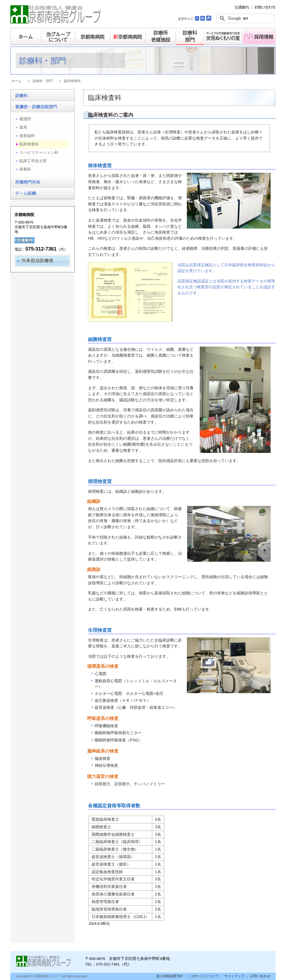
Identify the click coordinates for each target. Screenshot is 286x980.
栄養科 (25, 169)
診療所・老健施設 (161, 37)
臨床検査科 (29, 144)
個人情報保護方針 (170, 976)
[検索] (245, 18)
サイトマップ (234, 976)
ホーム (26, 37)
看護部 (25, 119)
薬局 (23, 127)
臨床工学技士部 (33, 161)
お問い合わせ (260, 976)
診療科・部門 (190, 37)
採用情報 (259, 37)
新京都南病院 (128, 37)
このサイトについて (204, 976)
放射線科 (27, 136)
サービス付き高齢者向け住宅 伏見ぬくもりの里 (223, 37)
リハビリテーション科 (39, 152)
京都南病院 (93, 37)
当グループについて (58, 37)
